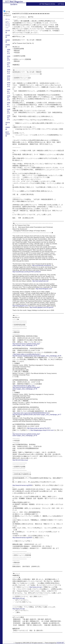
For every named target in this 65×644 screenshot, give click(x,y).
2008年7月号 (9, 105)
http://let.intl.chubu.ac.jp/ (20, 460)
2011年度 (8, 31)
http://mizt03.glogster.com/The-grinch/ (41, 307)
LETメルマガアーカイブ (8, 25)
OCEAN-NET (60, 643)
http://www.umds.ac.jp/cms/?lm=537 (38, 428)
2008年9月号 (9, 91)
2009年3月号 (9, 52)
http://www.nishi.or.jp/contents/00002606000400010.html (31, 413)
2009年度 (8, 41)
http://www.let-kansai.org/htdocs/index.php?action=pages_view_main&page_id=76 (26, 435)
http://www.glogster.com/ (20, 306)
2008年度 (8, 46)
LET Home (61, 4)
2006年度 (8, 128)
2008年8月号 (9, 98)
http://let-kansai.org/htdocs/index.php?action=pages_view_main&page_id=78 (37, 356)
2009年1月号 (9, 65)
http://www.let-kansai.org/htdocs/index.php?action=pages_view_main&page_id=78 (26, 388)
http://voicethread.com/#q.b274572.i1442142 (27, 272)
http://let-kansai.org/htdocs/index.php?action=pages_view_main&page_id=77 (37, 415)
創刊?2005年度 (8, 134)
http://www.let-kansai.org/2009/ (22, 485)
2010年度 (8, 36)
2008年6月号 (9, 111)
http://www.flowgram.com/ (44, 289)
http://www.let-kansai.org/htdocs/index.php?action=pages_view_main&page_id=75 (26, 345)
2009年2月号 (9, 58)
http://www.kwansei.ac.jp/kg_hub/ (24, 386)
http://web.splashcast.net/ (40, 281)
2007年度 (8, 124)
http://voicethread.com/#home (42, 265)
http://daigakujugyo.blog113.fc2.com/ (42, 430)
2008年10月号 (9, 85)
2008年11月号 (9, 78)
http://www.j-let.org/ (36, 587)
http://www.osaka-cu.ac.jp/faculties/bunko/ (27, 354)
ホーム (8, 19)
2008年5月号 (9, 118)
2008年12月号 (9, 71)
